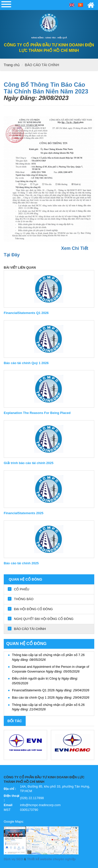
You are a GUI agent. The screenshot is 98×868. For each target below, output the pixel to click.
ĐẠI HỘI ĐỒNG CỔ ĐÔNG (33, 609)
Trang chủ (12, 65)
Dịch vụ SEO (13, 859)
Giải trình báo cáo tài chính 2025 (29, 463)
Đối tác (15, 721)
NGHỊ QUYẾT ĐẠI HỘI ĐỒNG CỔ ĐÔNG (44, 619)
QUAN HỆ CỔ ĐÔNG (25, 579)
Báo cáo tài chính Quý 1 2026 (51, 697)
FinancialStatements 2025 (24, 513)
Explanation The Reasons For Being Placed (37, 413)
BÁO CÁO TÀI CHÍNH (42, 65)
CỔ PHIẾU (22, 589)
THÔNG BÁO (24, 599)
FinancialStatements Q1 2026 (51, 690)
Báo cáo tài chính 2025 (21, 563)
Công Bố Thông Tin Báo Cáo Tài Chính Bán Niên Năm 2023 (46, 88)
